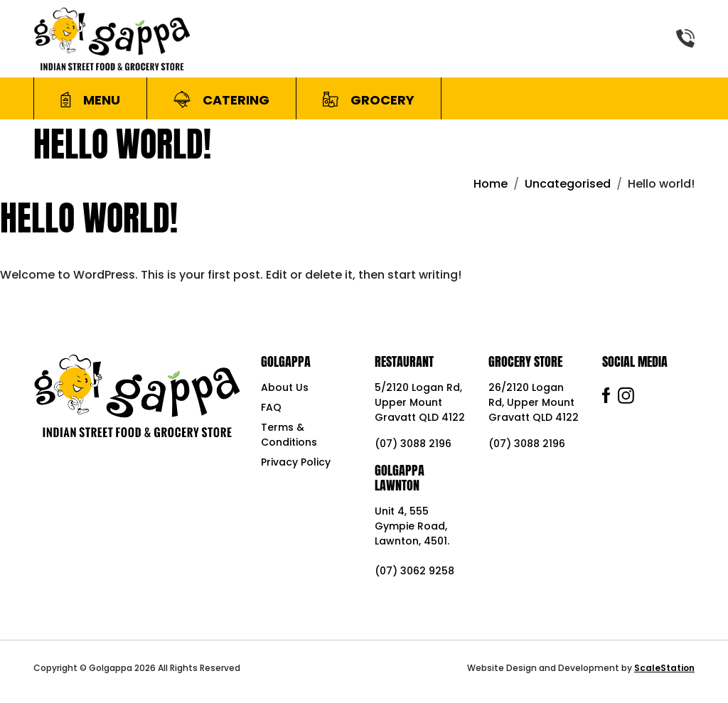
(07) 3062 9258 (414, 571)
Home (491, 184)
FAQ (271, 407)
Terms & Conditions (289, 435)
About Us (285, 387)
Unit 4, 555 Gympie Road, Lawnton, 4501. (412, 526)
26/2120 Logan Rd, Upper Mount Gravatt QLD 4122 (534, 402)
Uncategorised (568, 184)
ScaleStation (664, 668)
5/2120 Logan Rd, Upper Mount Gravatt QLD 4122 (420, 402)
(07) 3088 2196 (413, 444)
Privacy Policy (296, 462)
